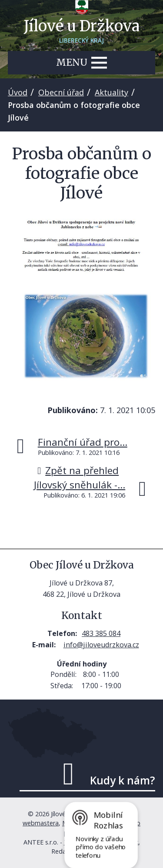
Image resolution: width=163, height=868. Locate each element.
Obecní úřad (61, 92)
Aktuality (111, 92)
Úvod (18, 92)
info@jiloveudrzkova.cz (101, 645)
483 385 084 (101, 633)
